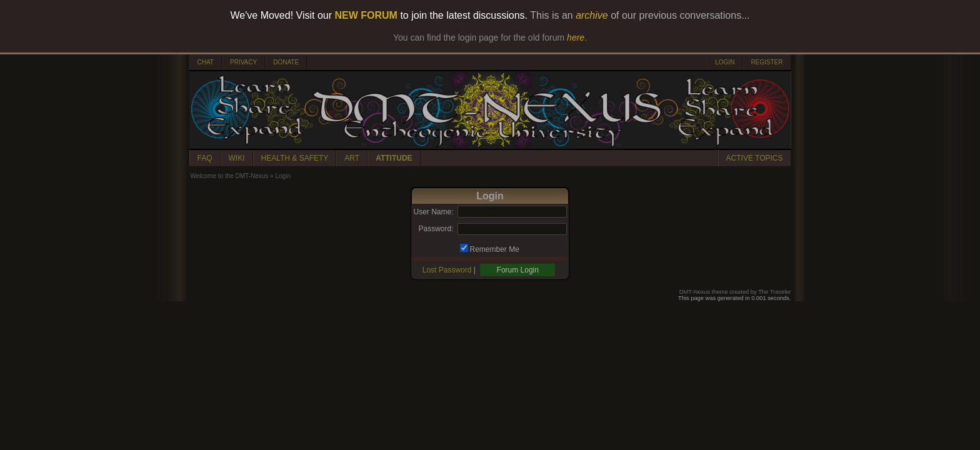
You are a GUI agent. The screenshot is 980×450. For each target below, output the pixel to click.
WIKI (237, 158)
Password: (436, 229)
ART (352, 158)
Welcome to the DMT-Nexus (230, 176)
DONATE (286, 62)
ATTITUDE (394, 158)
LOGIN (725, 62)
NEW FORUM (366, 15)
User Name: (433, 212)
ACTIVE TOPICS (755, 158)
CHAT (206, 62)
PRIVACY (243, 62)
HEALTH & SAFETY (295, 158)
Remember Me (495, 249)
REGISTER (767, 62)
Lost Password (447, 270)
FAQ (205, 158)
